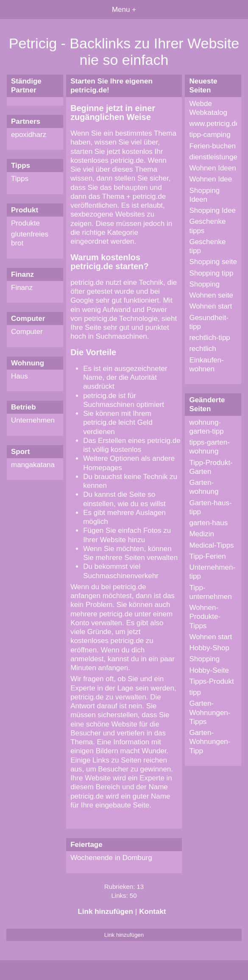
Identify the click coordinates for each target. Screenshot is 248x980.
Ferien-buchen (212, 146)
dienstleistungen (215, 157)
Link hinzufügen (105, 912)
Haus (20, 376)
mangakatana (33, 465)
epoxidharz (29, 135)
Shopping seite (213, 262)
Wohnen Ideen (212, 168)
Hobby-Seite (209, 670)
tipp (195, 692)
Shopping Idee (212, 210)
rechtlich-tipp (209, 338)
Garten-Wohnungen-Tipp (210, 742)
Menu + (124, 10)
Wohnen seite (211, 295)
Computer (27, 332)
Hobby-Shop (209, 648)
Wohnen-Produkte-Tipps (205, 617)
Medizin (202, 534)
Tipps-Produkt (211, 681)
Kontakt (152, 912)
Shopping (204, 284)
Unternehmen (33, 420)
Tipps (20, 179)
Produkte (25, 223)
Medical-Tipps (211, 545)
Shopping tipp (211, 273)
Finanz (22, 288)
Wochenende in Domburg (111, 858)
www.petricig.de (214, 124)
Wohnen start (210, 306)
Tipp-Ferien (207, 556)
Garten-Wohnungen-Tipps (210, 713)
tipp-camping (210, 135)
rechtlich (202, 349)
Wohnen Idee (210, 179)
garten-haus (208, 523)
